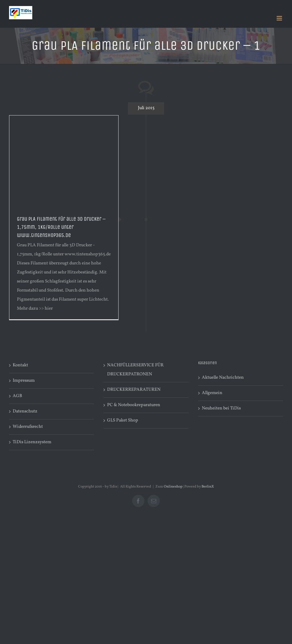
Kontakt (20, 365)
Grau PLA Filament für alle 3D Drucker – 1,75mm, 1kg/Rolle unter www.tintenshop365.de (61, 227)
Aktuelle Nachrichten (223, 378)
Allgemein (212, 393)
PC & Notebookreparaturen (134, 405)
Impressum (24, 381)
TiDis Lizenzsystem (32, 442)
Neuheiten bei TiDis (221, 408)
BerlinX (208, 487)
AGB (17, 396)
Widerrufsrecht (28, 427)
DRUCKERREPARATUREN (134, 390)
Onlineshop (173, 487)
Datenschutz (25, 411)
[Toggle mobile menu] (280, 18)
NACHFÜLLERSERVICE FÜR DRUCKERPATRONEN (135, 370)
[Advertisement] (64, 161)
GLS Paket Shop (123, 420)
